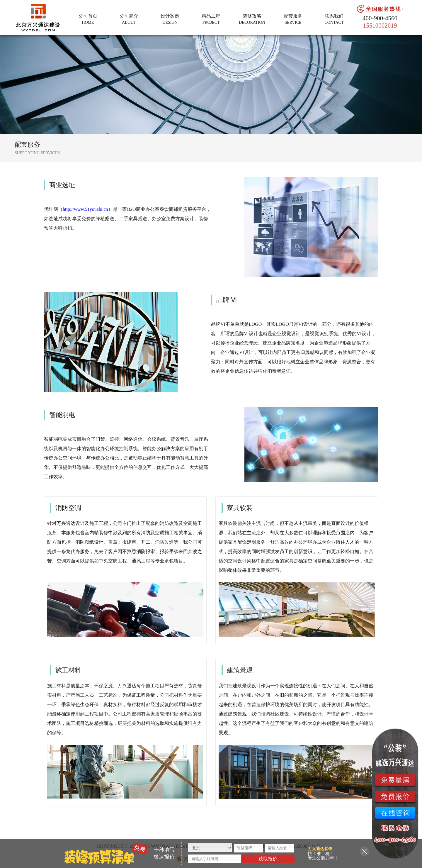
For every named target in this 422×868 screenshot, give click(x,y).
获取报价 (268, 859)
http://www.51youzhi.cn (85, 209)
